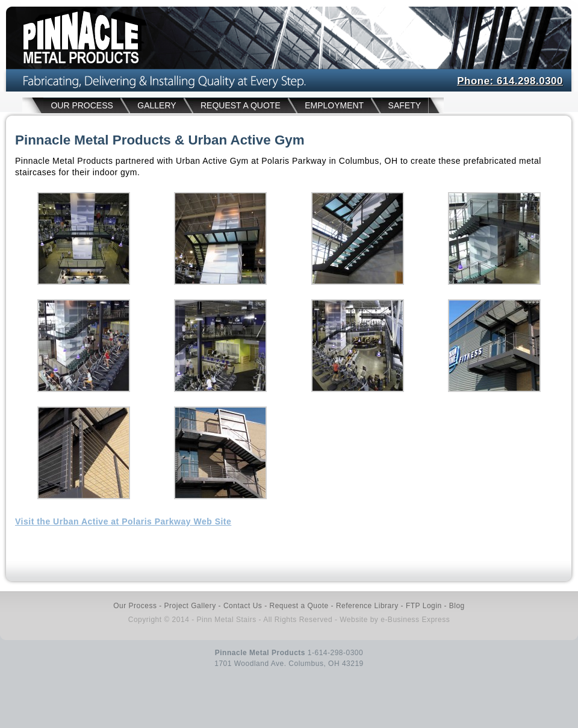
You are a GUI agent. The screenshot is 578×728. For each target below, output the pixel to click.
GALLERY (157, 105)
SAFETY (405, 105)
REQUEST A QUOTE (241, 105)
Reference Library (367, 606)
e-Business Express (415, 620)
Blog (457, 606)
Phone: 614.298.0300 (510, 81)
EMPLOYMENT (334, 105)
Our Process (135, 606)
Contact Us (243, 606)
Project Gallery (190, 606)
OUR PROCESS (82, 105)
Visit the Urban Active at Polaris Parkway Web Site (123, 521)
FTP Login (424, 606)
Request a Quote (299, 606)
